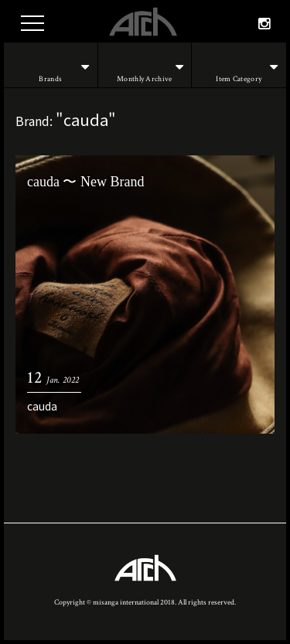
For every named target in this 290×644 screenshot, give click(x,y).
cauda (42, 406)
